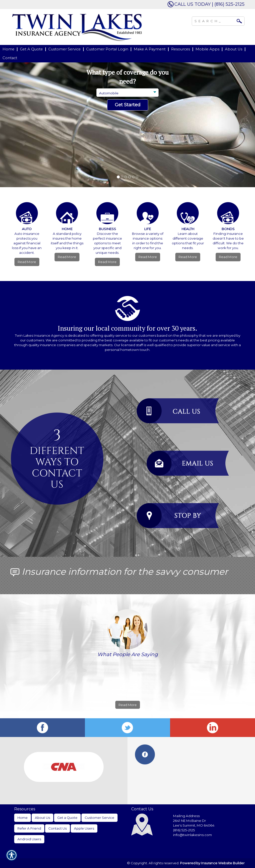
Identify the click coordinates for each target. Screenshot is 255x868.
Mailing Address (186, 816)
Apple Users (84, 828)
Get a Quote (67, 818)
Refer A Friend (29, 828)
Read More (27, 262)
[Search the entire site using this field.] (214, 20)
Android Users (29, 839)
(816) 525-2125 (184, 830)
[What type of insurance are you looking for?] (127, 93)
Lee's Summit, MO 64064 (194, 825)
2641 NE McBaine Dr (190, 821)
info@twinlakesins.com (192, 835)
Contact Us (58, 828)
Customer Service (99, 818)
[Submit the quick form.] (128, 105)
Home (23, 818)
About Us (42, 818)
